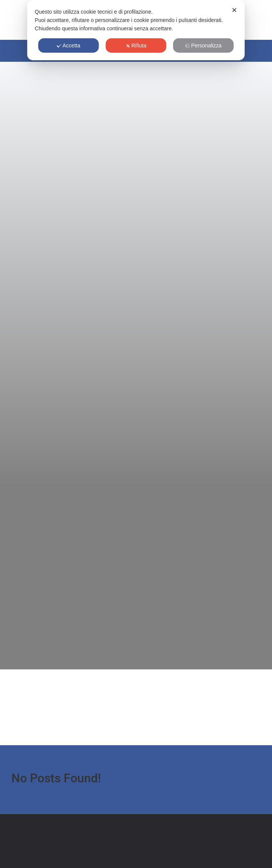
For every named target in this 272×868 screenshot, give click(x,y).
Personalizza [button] (204, 45)
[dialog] (136, 30)
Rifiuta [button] (136, 45)
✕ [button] (234, 10)
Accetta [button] (69, 45)
